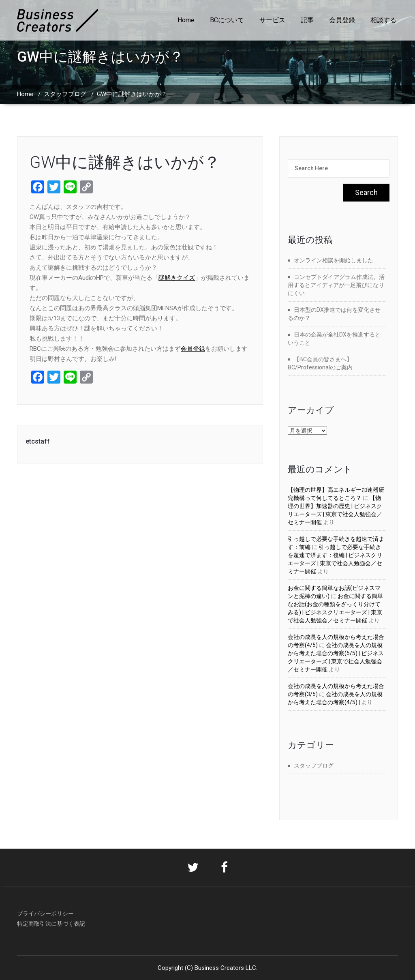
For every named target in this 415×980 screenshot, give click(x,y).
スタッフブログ (65, 94)
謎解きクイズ (177, 278)
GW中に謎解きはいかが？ (125, 162)
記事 (307, 20)
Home (186, 20)
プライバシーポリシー (45, 914)
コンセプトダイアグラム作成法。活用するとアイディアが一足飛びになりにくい (336, 285)
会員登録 (342, 20)
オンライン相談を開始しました (334, 260)
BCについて (227, 20)
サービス (272, 20)
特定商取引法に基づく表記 (51, 924)
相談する (383, 20)
